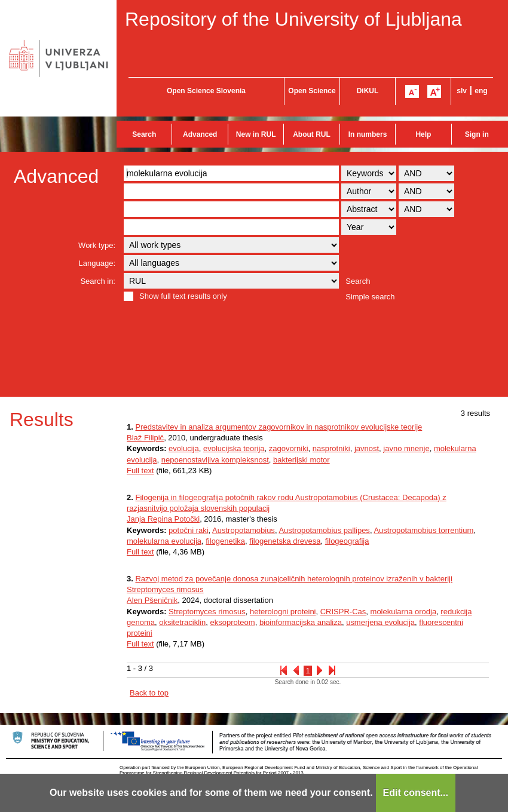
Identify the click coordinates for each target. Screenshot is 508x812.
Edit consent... (416, 793)
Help (423, 134)
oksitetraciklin (182, 622)
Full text (140, 471)
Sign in (477, 134)
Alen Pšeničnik (152, 600)
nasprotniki (331, 448)
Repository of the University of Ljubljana (293, 19)
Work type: (97, 245)
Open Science (312, 91)
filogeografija (347, 541)
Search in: (98, 281)
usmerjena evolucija (380, 622)
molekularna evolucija (164, 541)
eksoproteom (232, 622)
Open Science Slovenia (206, 91)
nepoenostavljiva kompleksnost (215, 460)
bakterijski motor (302, 460)
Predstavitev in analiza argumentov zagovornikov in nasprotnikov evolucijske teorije (279, 427)
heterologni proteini (283, 612)
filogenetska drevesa (285, 541)
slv (462, 91)
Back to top (149, 693)
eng (481, 91)
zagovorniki (289, 448)
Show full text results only (183, 296)
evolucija (184, 448)
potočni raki (188, 530)
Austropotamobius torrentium (423, 530)
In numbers (368, 134)
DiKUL (368, 91)
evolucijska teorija (234, 448)
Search (144, 134)
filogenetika (225, 541)
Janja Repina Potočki (163, 519)
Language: (97, 263)
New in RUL (256, 134)
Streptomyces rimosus (207, 612)
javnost (367, 448)
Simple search (370, 297)
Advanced (200, 134)
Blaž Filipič (145, 438)
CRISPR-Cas (343, 612)
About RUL (312, 134)
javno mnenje (406, 448)
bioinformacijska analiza (301, 622)
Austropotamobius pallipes (324, 530)
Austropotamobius (244, 530)
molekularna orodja (404, 612)
